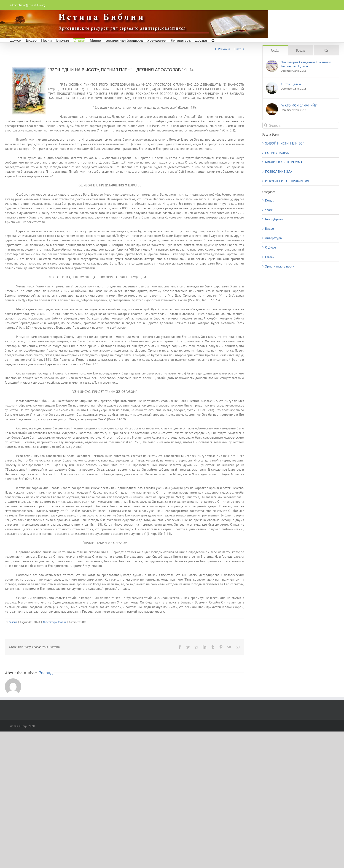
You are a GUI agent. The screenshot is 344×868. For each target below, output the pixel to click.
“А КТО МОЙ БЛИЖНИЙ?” (299, 105)
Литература (50, 622)
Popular (275, 50)
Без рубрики (274, 219)
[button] (213, 40)
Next (238, 49)
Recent (301, 50)
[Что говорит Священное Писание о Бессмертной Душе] (272, 62)
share (269, 210)
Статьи (62, 622)
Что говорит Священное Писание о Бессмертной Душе (306, 64)
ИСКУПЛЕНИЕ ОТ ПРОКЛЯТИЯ (287, 181)
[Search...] (301, 125)
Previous (224, 49)
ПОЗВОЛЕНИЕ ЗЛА (279, 172)
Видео (270, 229)
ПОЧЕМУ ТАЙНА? (277, 153)
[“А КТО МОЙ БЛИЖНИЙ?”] (272, 106)
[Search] (266, 125)
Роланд (13, 622)
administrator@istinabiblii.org (28, 5)
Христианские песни (280, 266)
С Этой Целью (291, 84)
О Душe (270, 247)
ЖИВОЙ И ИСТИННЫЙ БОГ (285, 143)
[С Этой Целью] (272, 84)
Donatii (270, 200)
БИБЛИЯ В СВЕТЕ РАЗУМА (284, 162)
